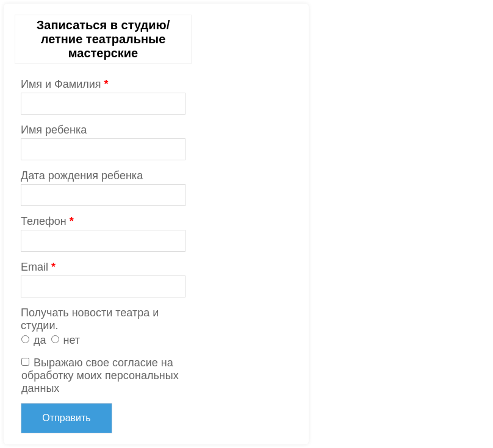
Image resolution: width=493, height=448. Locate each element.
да (40, 340)
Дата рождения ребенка (82, 176)
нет (72, 340)
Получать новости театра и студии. (90, 319)
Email (38, 267)
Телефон (47, 221)
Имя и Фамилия (65, 84)
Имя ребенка (54, 130)
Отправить (66, 418)
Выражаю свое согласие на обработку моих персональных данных (100, 375)
